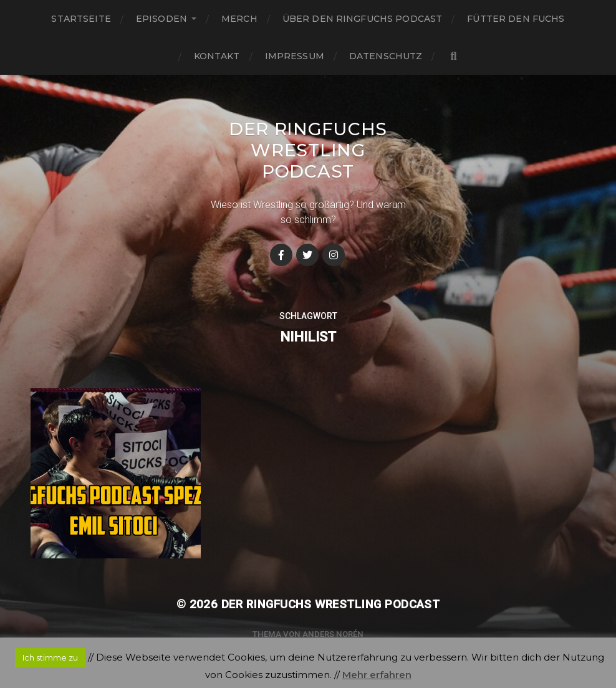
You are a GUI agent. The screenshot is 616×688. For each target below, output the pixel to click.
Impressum (295, 56)
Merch (239, 19)
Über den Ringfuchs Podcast (363, 19)
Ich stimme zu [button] (50, 657)
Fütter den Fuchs (516, 19)
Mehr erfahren (377, 675)
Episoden (161, 19)
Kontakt (217, 56)
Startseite (81, 19)
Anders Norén (333, 634)
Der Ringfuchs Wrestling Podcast (308, 150)
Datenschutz (386, 56)
